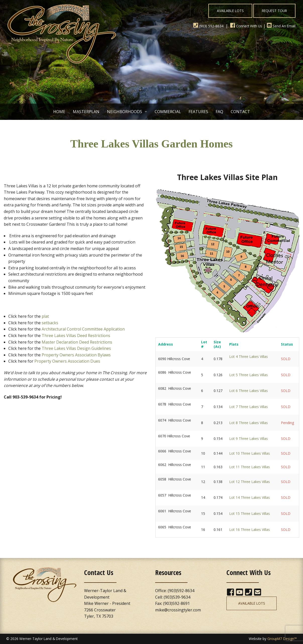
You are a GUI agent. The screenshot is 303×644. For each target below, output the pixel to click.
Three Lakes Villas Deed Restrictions (76, 336)
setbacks (50, 323)
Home (59, 112)
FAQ (219, 112)
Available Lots (230, 11)
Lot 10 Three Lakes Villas (250, 453)
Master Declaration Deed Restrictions (77, 342)
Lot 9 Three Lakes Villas (249, 438)
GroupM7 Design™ (282, 639)
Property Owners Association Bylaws (76, 355)
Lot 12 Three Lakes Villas (250, 482)
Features (198, 112)
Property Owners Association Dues (67, 361)
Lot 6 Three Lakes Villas (249, 391)
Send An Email (281, 26)
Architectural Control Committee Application (83, 329)
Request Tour (274, 11)
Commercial (168, 112)
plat (45, 316)
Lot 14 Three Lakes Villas (250, 497)
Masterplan (86, 112)
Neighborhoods (125, 112)
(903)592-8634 (181, 591)
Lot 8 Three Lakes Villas (249, 423)
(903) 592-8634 (208, 26)
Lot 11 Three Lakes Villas (250, 467)
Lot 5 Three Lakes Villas (249, 375)
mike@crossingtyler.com (178, 610)
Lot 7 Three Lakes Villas (249, 407)
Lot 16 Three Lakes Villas (250, 530)
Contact (240, 112)
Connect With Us (246, 26)
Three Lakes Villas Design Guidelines (76, 348)
